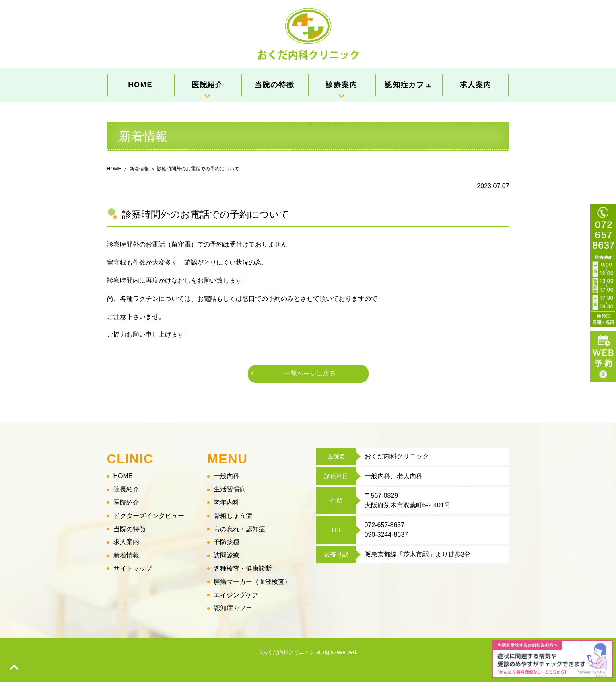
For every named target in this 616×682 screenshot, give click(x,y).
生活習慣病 (230, 489)
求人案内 (476, 85)
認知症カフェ (409, 85)
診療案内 (341, 85)
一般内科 (227, 476)
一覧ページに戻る (310, 373)
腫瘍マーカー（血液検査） (252, 582)
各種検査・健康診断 (243, 568)
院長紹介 (126, 489)
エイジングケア (236, 595)
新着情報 (126, 555)
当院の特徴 (275, 85)
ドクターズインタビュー (149, 516)
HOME (140, 85)
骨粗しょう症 (233, 516)
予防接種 (227, 542)
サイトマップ (133, 568)
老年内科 (227, 502)
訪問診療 (227, 555)
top (14, 668)
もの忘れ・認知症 (239, 529)
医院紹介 (207, 85)
